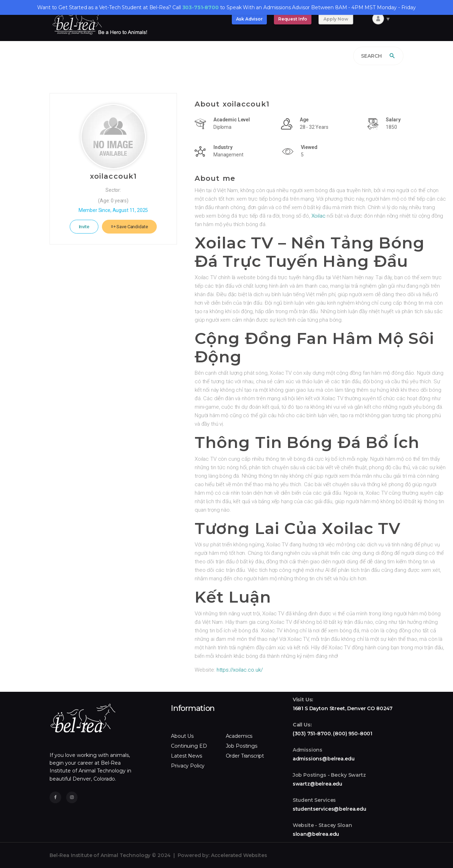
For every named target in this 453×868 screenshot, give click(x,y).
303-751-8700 (200, 7)
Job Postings (242, 746)
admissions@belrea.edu (324, 759)
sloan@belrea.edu (316, 834)
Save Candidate (130, 227)
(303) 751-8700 (312, 734)
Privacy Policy (188, 766)
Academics (239, 736)
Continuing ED (189, 746)
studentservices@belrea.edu (329, 809)
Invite (84, 227)
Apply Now (336, 19)
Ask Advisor (249, 19)
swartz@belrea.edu (317, 784)
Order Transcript (245, 756)
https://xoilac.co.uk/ (240, 670)
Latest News (186, 756)
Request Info (293, 19)
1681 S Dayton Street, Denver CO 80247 (343, 708)
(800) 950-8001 (353, 734)
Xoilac (319, 216)
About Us (182, 736)
